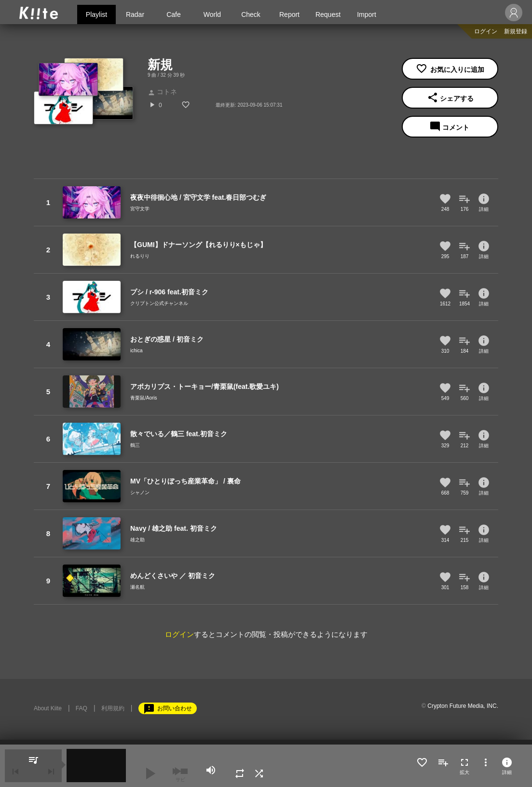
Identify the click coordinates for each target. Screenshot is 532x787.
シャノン (140, 492)
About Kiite (48, 708)
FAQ (82, 708)
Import (367, 14)
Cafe (174, 14)
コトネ (162, 92)
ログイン (486, 31)
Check (251, 14)
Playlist (96, 14)
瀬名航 (137, 587)
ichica (136, 351)
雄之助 (137, 540)
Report (289, 14)
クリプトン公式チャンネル (159, 303)
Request (328, 14)
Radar (135, 14)
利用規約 (113, 708)
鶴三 (135, 445)
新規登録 (516, 31)
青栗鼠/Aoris (144, 398)
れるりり (140, 256)
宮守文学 (140, 209)
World (212, 14)
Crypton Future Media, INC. (463, 706)
